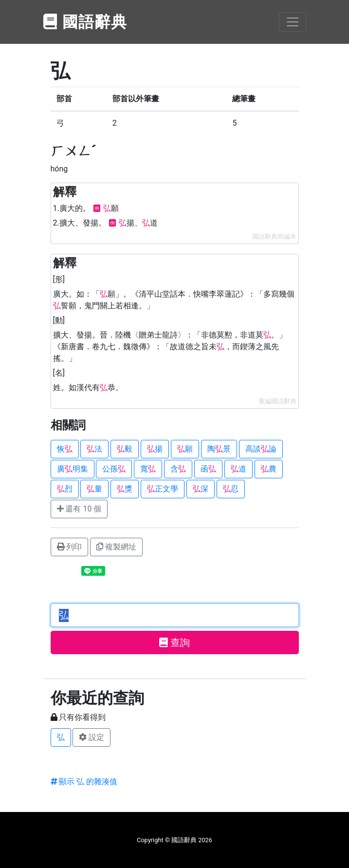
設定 (92, 737)
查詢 (174, 642)
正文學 (163, 489)
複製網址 (116, 547)
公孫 (114, 469)
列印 (70, 547)
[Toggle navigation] (293, 22)
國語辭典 (86, 22)
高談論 (261, 449)
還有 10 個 (79, 509)
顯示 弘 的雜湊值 (84, 782)
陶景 (219, 449)
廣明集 (73, 469)
